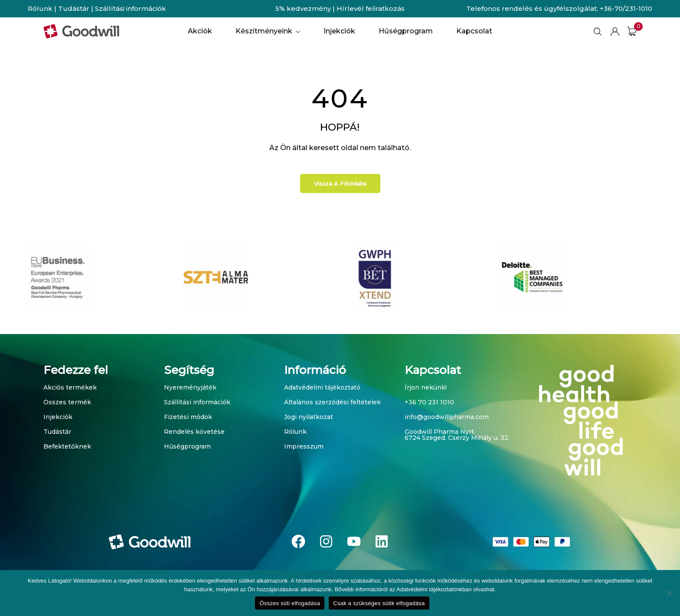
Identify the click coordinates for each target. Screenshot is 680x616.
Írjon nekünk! (426, 387)
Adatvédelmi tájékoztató (322, 387)
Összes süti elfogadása (290, 603)
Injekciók (58, 417)
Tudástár (74, 8)
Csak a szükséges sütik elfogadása (379, 603)
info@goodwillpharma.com (447, 417)
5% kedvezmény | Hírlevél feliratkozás (340, 8)
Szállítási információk (131, 8)
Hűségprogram (187, 446)
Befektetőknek (67, 446)
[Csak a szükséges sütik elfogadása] (669, 593)
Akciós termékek (70, 387)
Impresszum (304, 446)
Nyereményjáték (190, 387)
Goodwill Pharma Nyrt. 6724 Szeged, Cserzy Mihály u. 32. (457, 435)
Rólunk (40, 8)
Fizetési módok (188, 417)
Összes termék (67, 402)
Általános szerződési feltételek (332, 402)
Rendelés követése (194, 432)
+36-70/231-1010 (626, 8)
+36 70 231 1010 (429, 402)
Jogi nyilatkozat (309, 417)
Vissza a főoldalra (340, 183)
